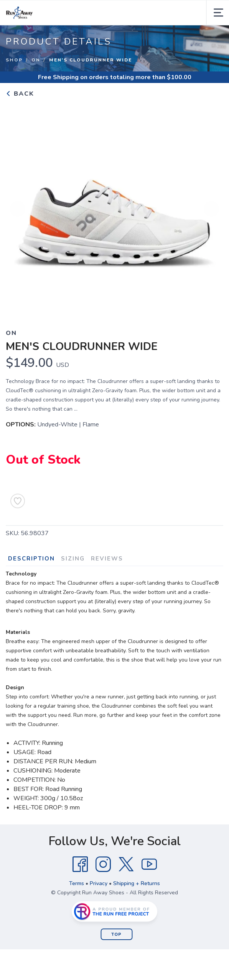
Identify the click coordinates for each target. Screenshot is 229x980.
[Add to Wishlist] (18, 501)
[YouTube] (149, 864)
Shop (14, 60)
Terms (77, 883)
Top (116, 934)
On (36, 60)
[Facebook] (80, 864)
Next (211, 209)
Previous (18, 209)
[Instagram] (103, 864)
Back (20, 94)
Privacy (99, 883)
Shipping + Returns (137, 883)
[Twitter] (126, 864)
